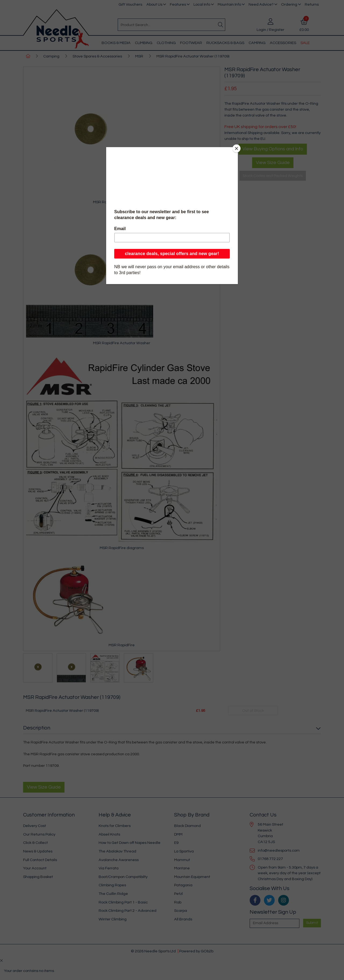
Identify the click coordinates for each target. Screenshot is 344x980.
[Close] (236, 148)
